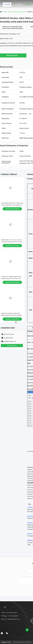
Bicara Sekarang (13, 55)
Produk (28, 5)
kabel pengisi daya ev (19, 12)
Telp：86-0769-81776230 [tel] (9, 613)
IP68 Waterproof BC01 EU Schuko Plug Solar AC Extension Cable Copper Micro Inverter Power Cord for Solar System (12, 205)
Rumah (19, 5)
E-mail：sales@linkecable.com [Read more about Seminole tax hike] (11, 619)
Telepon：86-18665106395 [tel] (10, 616)
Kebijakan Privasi (6, 642)
